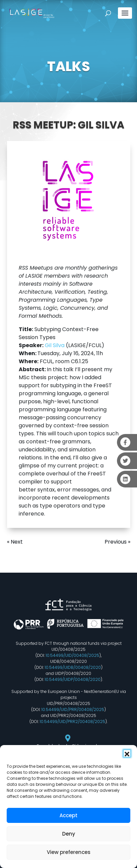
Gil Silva (55, 345)
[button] (127, 753)
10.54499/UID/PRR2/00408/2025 (73, 721)
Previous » (117, 542)
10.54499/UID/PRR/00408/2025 (73, 709)
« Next (15, 542)
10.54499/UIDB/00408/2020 (73, 667)
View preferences (69, 852)
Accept (68, 815)
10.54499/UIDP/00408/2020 (73, 679)
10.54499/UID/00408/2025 (73, 655)
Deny (69, 834)
